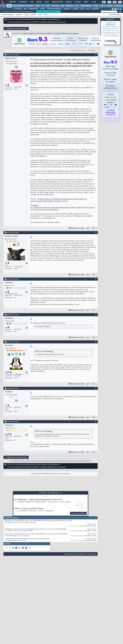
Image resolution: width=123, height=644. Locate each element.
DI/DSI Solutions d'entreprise (23, 6)
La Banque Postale (27, 511)
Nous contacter (69, 554)
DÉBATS (76, 9)
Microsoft (55, 6)
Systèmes (118, 6)
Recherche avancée (115, 14)
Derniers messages (8, 14)
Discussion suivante (61, 474)
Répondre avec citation (77, 228)
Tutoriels (23, 2)
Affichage (91, 50)
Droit (86, 2)
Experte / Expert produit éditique (29, 508)
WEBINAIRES (33, 9)
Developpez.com (81, 554)
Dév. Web (70, 6)
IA (43, 6)
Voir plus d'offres (78, 513)
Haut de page (92, 554)
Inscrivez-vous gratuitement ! (48, 11)
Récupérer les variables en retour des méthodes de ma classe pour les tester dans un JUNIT (39, 521)
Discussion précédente (42, 474)
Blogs (39, 2)
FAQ (32, 2)
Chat (47, 2)
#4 (96, 314)
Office (102, 6)
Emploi (68, 2)
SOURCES (67, 9)
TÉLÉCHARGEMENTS (54, 9)
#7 (96, 421)
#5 (96, 342)
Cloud (38, 6)
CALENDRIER (79, 461)
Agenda (33, 14)
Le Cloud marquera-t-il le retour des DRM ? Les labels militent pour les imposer (50, 33)
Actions (18, 14)
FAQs (28, 461)
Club (93, 2)
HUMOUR (95, 9)
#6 (96, 388)
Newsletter (57, 2)
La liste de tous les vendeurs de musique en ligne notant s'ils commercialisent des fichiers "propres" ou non (59, 200)
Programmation (86, 6)
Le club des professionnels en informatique (31, 20)
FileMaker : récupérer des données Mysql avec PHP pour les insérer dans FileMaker (36, 529)
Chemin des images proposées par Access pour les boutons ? (28, 539)
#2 (96, 232)
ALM (48, 6)
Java (62, 6)
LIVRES (43, 9)
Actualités (54, 20)
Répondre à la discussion (16, 29)
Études (78, 2)
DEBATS (63, 461)
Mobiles (110, 6)
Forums (12, 2)
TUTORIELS (18, 9)
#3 (96, 279)
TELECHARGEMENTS (44, 461)
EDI (77, 6)
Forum (10, 20)
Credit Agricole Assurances (32, 502)
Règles (46, 14)
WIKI (82, 9)
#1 (96, 55)
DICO (88, 9)
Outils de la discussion (77, 50)
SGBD (96, 6)
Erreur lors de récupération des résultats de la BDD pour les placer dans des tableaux (36, 534)
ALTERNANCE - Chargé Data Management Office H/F (38, 500)
